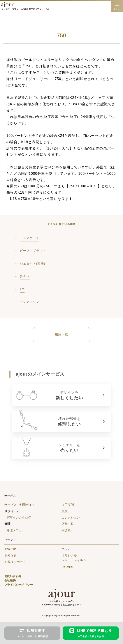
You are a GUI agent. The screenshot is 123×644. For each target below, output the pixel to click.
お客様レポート (15, 562)
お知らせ (11, 555)
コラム (66, 549)
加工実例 (68, 505)
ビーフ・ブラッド (33, 251)
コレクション (71, 517)
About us (10, 549)
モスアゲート (30, 238)
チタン (25, 276)
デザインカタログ (19, 517)
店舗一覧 (68, 524)
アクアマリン (30, 302)
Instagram (68, 566)
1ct (22, 289)
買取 (65, 511)
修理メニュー (16, 530)
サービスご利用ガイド (20, 505)
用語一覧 (61, 334)
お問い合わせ (13, 576)
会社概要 (10, 580)
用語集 (66, 530)
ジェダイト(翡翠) (32, 264)
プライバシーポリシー (19, 585)
